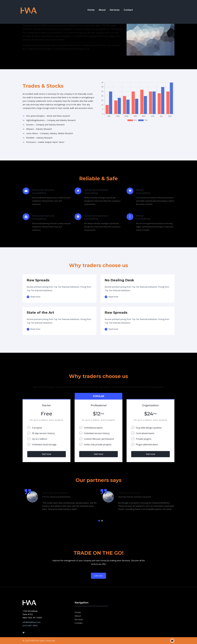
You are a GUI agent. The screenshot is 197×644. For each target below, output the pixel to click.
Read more (34, 297)
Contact (128, 10)
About (102, 10)
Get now (47, 454)
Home (91, 10)
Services (115, 10)
